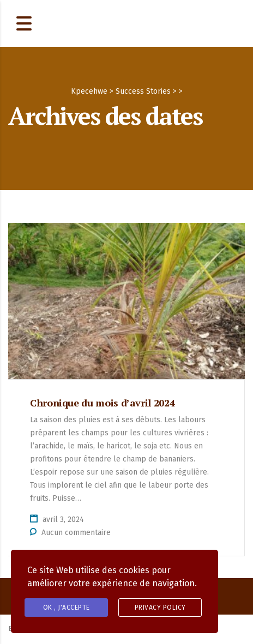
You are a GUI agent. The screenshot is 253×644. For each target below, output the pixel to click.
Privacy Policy (160, 607)
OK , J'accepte (67, 607)
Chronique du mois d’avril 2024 (102, 403)
